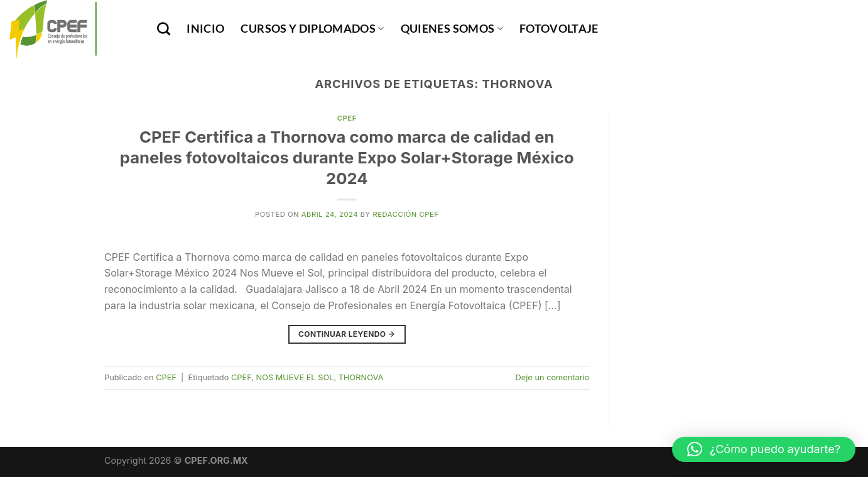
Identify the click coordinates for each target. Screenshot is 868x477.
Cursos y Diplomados (312, 29)
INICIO (205, 29)
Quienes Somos (452, 29)
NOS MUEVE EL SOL (295, 377)
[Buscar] (164, 29)
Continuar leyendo (347, 334)
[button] (764, 449)
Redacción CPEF (405, 214)
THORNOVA (361, 377)
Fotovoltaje (559, 29)
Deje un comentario (553, 377)
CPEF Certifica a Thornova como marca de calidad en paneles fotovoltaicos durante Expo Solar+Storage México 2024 (347, 158)
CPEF (347, 118)
